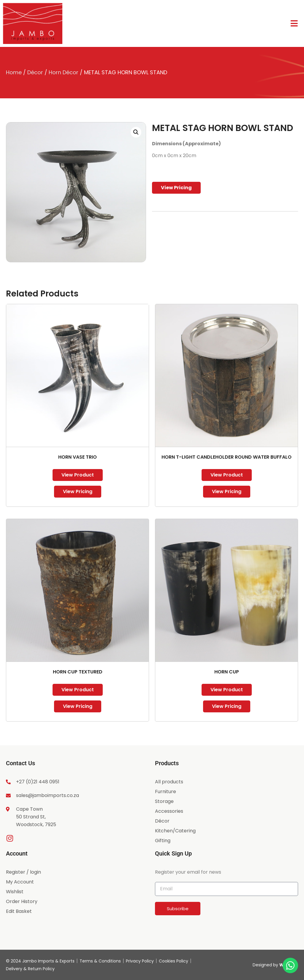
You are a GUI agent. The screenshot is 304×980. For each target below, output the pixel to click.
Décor (35, 72)
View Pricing (176, 188)
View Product (78, 475)
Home (14, 72)
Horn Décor (64, 72)
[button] (136, 132)
